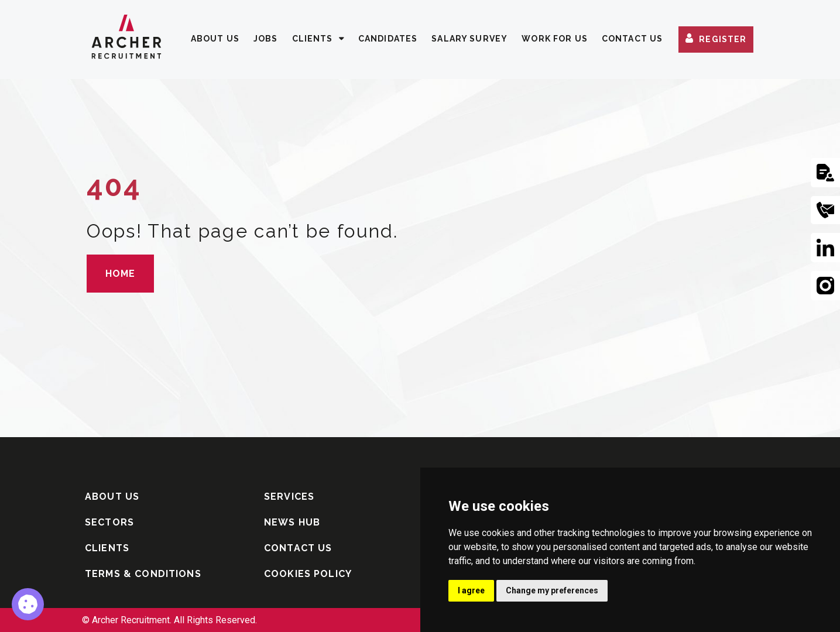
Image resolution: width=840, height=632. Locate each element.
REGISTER (723, 40)
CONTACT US (632, 39)
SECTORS (109, 522)
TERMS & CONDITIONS (143, 574)
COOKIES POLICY (308, 574)
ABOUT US (215, 39)
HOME (121, 274)
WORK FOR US (555, 39)
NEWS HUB (292, 522)
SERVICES (289, 497)
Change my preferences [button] (552, 590)
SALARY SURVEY (469, 39)
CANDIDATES (388, 39)
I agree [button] (471, 590)
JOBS (266, 39)
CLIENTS (313, 39)
